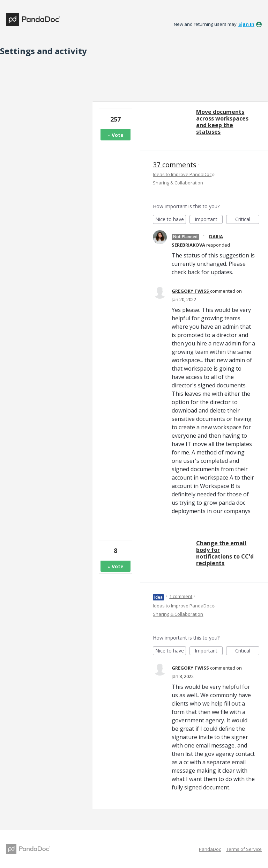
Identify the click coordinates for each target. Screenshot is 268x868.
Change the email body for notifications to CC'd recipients (225, 553)
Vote (118, 135)
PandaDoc (210, 849)
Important (209, 220)
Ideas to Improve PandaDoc (182, 174)
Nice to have (171, 220)
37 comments (175, 165)
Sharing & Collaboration (178, 183)
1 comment (181, 596)
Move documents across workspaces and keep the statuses (222, 122)
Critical (247, 220)
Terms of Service (244, 849)
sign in (246, 24)
